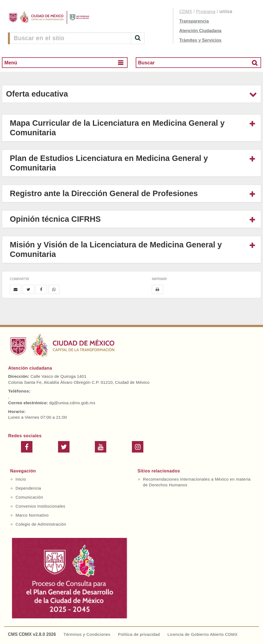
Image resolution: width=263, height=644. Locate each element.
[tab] (131, 128)
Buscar (146, 63)
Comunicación (29, 497)
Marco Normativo (32, 515)
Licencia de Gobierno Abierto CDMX (203, 634)
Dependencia (28, 488)
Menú (11, 63)
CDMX (186, 12)
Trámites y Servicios (200, 40)
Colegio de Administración (41, 524)
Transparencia (194, 21)
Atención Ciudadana (200, 31)
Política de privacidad (139, 634)
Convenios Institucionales (40, 506)
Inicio (21, 479)
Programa (206, 12)
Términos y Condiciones (87, 634)
